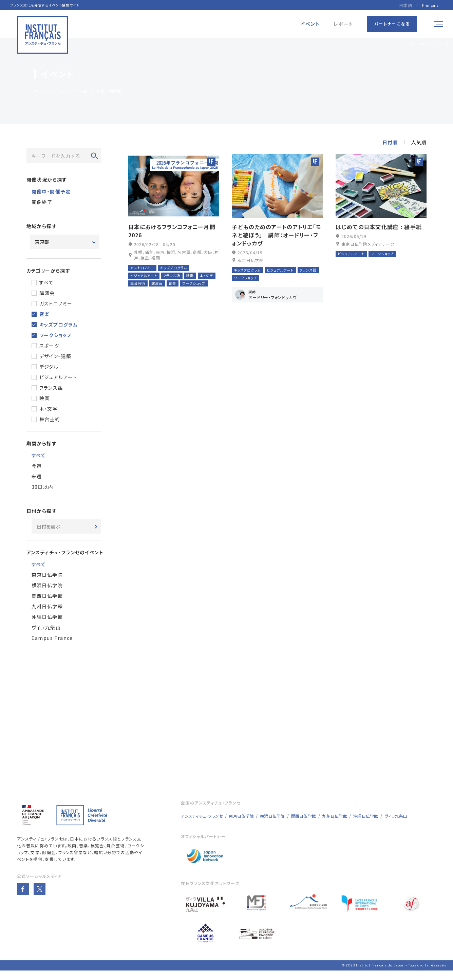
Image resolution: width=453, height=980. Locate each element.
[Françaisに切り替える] (430, 5)
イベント (443, 44)
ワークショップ (56, 335)
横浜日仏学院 (47, 585)
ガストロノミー (56, 303)
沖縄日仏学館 (47, 617)
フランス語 (51, 388)
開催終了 (42, 202)
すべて (47, 282)
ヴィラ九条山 (46, 627)
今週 (37, 466)
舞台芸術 (50, 419)
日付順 (390, 142)
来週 (37, 476)
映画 (45, 398)
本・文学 (49, 409)
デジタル (49, 367)
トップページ (422, 44)
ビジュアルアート (58, 377)
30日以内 (43, 487)
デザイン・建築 (55, 356)
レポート (344, 24)
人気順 (419, 142)
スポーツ (49, 346)
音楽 (45, 314)
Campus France (52, 638)
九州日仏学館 (47, 606)
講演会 (47, 293)
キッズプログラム (59, 325)
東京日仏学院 (47, 575)
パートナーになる (392, 24)
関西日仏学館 (47, 596)
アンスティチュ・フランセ (40, 847)
